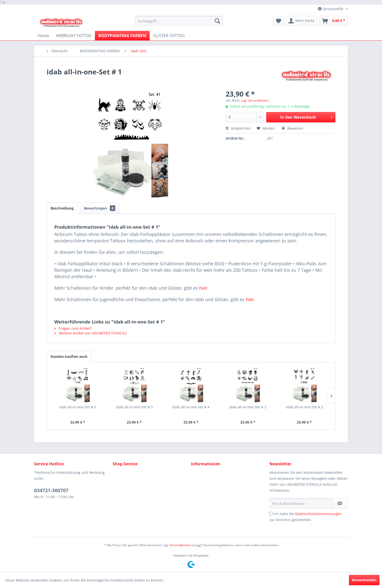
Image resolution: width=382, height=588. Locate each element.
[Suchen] (217, 21)
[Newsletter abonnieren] (340, 503)
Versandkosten (180, 545)
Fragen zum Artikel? (73, 328)
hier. (204, 288)
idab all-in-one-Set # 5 (134, 407)
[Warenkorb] (334, 21)
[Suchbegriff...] (179, 21)
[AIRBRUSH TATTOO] (74, 36)
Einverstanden (364, 580)
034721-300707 (51, 490)
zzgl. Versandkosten (255, 100)
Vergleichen (238, 128)
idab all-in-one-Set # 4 (191, 407)
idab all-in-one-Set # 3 (248, 407)
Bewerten (292, 128)
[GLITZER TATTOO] (169, 36)
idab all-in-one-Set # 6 (78, 407)
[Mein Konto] (302, 21)
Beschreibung (62, 208)
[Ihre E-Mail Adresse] (301, 503)
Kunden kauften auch (69, 356)
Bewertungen (100, 208)
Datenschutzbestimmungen (318, 514)
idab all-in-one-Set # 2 (304, 407)
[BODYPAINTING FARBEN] (122, 36)
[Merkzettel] (279, 21)
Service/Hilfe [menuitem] (331, 9)
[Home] (43, 36)
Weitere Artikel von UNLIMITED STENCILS (91, 333)
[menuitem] (179, 21)
